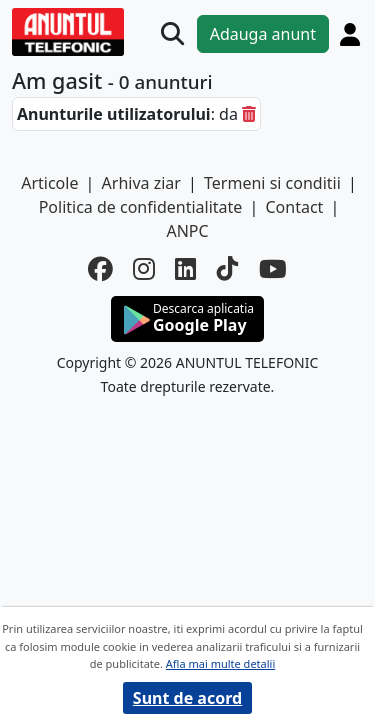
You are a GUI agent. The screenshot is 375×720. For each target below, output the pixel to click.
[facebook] (100, 269)
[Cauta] (172, 33)
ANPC (187, 231)
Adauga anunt (263, 34)
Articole (49, 183)
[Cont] (350, 34)
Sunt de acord (187, 698)
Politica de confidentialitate (141, 207)
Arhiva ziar (141, 183)
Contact (294, 207)
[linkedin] (186, 269)
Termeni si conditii (272, 183)
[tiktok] (228, 269)
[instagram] (144, 269)
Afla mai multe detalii (220, 663)
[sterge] (249, 114)
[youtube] (273, 269)
